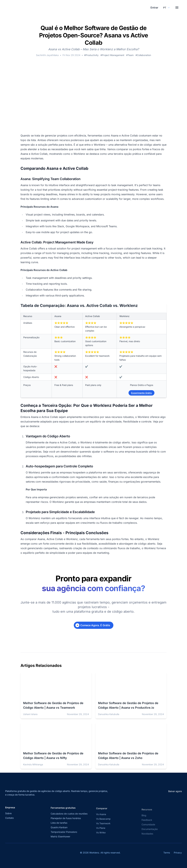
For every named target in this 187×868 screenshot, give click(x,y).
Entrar (152, 8)
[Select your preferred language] (165, 8)
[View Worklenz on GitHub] (28, 855)
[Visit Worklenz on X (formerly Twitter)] (7, 855)
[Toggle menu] (177, 8)
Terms (167, 855)
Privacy (178, 855)
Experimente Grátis (141, 395)
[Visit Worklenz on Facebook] (14, 855)
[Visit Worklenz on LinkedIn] (21, 855)
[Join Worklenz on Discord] (36, 855)
